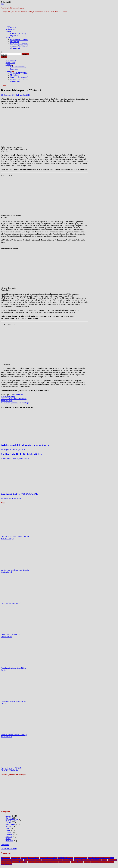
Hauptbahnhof (58, 860)
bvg (86, 858)
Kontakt (9, 31)
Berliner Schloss (52, 858)
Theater (110, 862)
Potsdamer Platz (33, 862)
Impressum (14, 36)
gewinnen (38, 860)
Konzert (76, 860)
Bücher (16, 395)
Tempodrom (103, 862)
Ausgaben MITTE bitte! (19, 46)
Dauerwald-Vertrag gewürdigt (12, 603)
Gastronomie (10, 824)
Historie (9, 826)
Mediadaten (15, 42)
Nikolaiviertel (21, 862)
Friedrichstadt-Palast (7, 860)
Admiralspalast (6, 858)
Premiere (41, 862)
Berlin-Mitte (10, 29)
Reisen (8, 839)
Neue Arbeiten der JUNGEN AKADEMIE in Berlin (12, 769)
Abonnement (15, 48)
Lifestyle (9, 835)
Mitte (91, 860)
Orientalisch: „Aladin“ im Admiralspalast (10, 636)
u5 (113, 862)
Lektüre (4, 85)
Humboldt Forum (68, 860)
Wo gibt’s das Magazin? (19, 44)
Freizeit (8, 822)
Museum (105, 860)
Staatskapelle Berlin (77, 862)
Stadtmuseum (95, 862)
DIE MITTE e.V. (12, 820)
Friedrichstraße (19, 860)
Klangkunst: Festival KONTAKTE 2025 (19, 494)
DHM (112, 858)
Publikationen (11, 27)
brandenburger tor (79, 858)
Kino (7, 828)
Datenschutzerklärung (18, 33)
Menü (4, 57)
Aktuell (8, 816)
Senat (53, 862)
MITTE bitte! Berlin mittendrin (13, 8)
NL (26, 862)
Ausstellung (24, 858)
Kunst (87, 860)
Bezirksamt (70, 858)
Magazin (9, 38)
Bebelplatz (32, 858)
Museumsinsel (112, 860)
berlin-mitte (43, 858)
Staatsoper (87, 862)
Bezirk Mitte (62, 858)
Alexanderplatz (15, 858)
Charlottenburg (105, 858)
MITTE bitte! (97, 860)
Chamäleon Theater (94, 858)
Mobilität (9, 837)
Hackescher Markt (47, 860)
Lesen (20, 395)
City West (9, 818)
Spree (57, 862)
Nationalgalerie (11, 862)
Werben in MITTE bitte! (19, 40)
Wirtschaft (9, 841)
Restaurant (47, 862)
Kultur (8, 830)
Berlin (37, 858)
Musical (3, 862)
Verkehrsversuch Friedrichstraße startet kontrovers (25, 445)
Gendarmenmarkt (29, 860)
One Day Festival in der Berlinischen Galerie (21, 454)
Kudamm (82, 860)
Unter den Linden (6, 864)
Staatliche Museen (65, 862)
